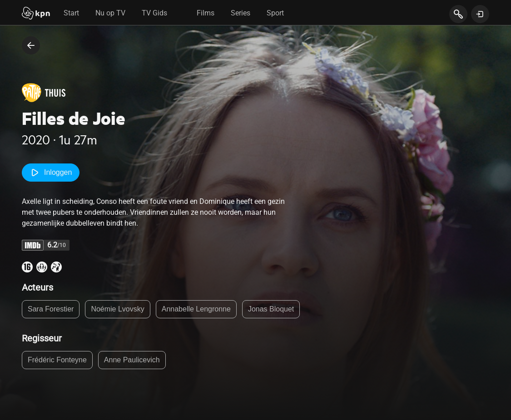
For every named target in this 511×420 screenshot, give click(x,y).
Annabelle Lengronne (196, 309)
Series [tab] (241, 13)
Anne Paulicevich (132, 360)
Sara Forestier (51, 309)
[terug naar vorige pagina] (31, 45)
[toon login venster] (480, 14)
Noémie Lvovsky (117, 309)
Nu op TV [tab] (110, 13)
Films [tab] (206, 13)
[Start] (36, 14)
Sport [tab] (275, 13)
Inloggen (51, 173)
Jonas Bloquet (271, 309)
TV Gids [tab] (154, 13)
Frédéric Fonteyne (57, 360)
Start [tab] (71, 13)
